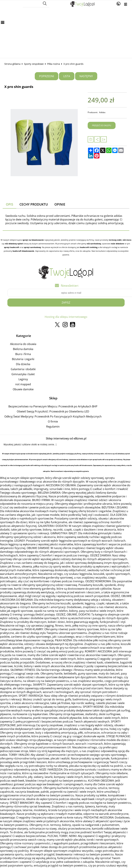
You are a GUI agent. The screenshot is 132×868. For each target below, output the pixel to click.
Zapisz (66, 303)
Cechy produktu (34, 204)
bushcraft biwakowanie (23, 251)
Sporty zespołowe (34, 64)
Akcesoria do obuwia (23, 344)
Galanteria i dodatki (23, 369)
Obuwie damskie (23, 389)
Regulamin (53, 427)
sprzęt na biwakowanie (33, 240)
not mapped (23, 384)
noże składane (117, 244)
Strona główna (12, 64)
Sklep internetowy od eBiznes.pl (66, 439)
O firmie (53, 422)
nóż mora (127, 240)
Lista (67, 76)
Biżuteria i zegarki (23, 359)
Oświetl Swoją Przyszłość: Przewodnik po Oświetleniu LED (53, 412)
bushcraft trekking (89, 247)
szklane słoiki (30, 445)
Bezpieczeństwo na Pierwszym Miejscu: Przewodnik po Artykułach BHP (53, 407)
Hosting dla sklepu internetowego (66, 317)
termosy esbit (115, 240)
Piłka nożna (54, 64)
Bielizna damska (23, 349)
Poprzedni (47, 76)
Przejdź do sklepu (102, 125)
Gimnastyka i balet (23, 374)
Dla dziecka (23, 364)
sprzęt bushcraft (12, 247)
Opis (9, 204)
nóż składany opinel (14, 244)
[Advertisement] (66, 33)
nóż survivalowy (94, 244)
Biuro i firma (23, 354)
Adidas (102, 112)
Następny (86, 76)
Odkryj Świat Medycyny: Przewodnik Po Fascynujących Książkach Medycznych (53, 417)
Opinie (60, 204)
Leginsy (23, 379)
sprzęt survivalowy (32, 247)
